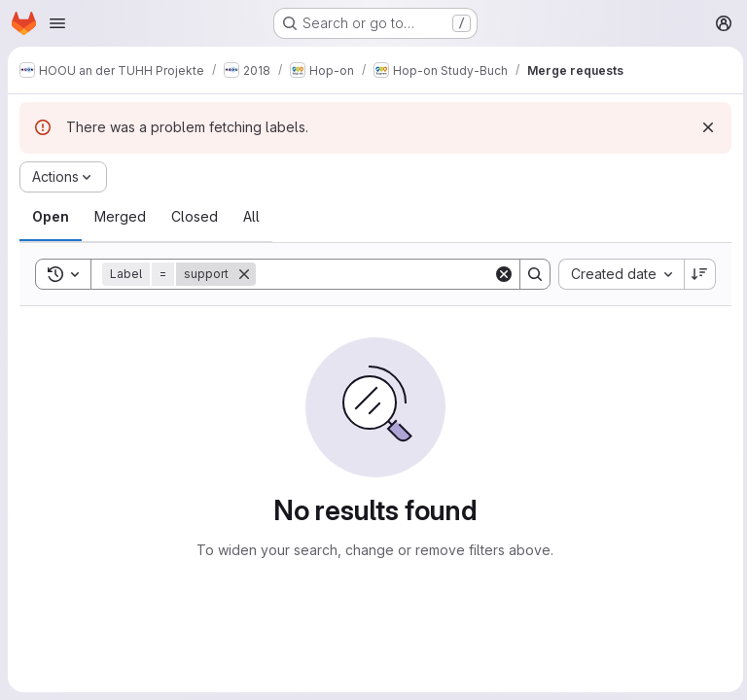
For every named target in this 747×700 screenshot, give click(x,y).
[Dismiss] (704, 127)
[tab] (51, 217)
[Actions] (63, 177)
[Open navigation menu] (57, 23)
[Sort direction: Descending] (696, 274)
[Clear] (500, 274)
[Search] (376, 274)
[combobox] (617, 274)
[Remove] (244, 274)
